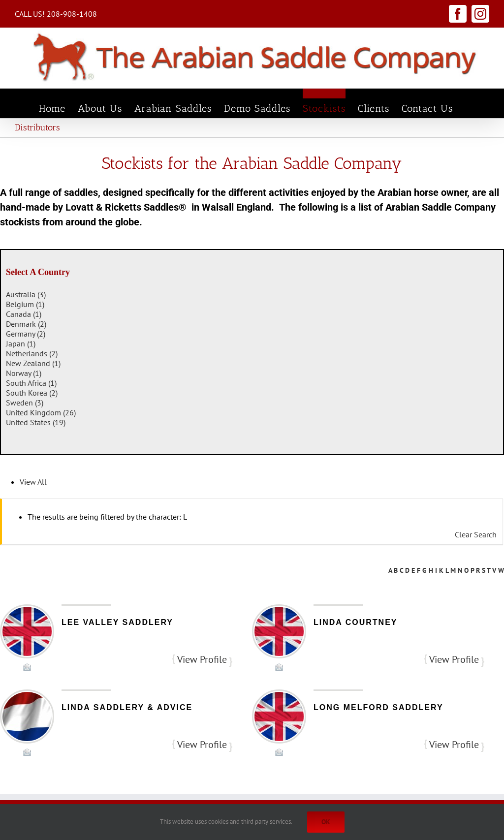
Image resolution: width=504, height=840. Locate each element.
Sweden (25, 403)
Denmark (26, 324)
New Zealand (33, 363)
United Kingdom (41, 412)
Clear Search (476, 534)
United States (36, 422)
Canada (24, 314)
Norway (24, 373)
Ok (326, 822)
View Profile (202, 659)
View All (33, 482)
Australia (26, 294)
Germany (26, 334)
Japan (21, 343)
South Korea (32, 393)
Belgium (25, 304)
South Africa (31, 383)
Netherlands (32, 353)
